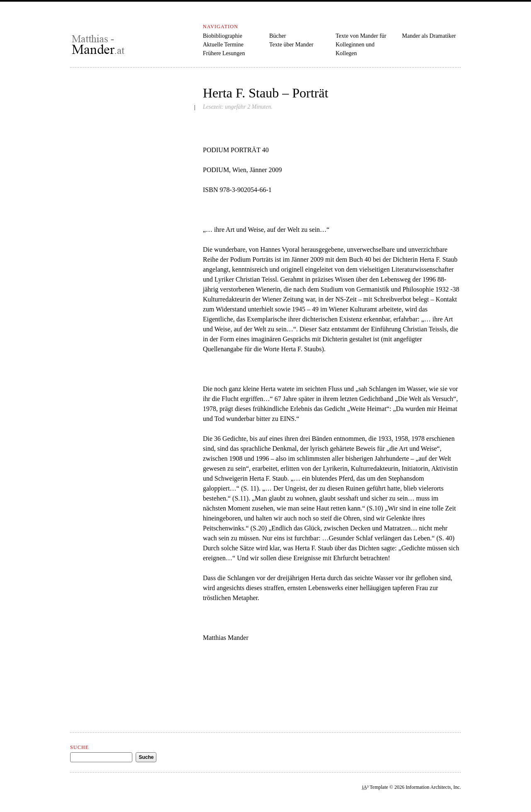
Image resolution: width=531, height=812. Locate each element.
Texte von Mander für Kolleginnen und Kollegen (361, 45)
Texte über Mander (291, 45)
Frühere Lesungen (224, 53)
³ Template (375, 787)
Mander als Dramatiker (429, 36)
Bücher (278, 36)
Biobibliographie (223, 36)
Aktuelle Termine (223, 45)
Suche (79, 747)
